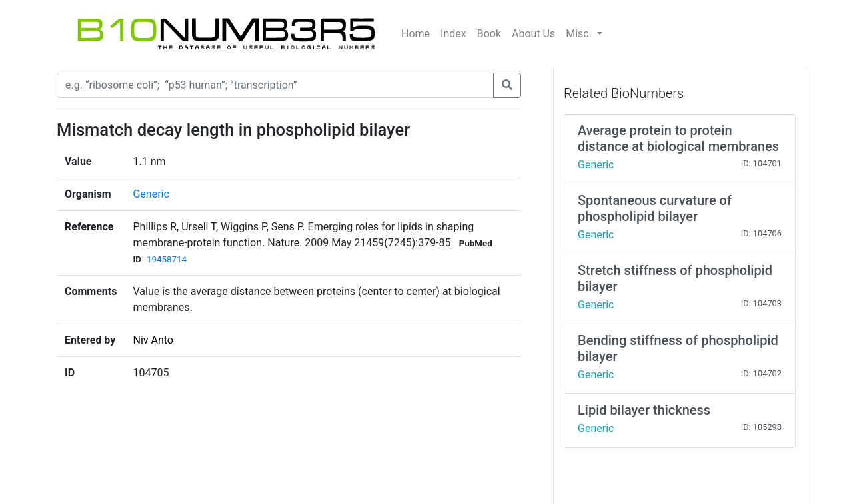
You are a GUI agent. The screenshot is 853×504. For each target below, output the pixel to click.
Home (416, 34)
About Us (533, 34)
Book (489, 34)
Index (453, 34)
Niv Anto (153, 340)
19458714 (167, 259)
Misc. (580, 34)
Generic (151, 194)
